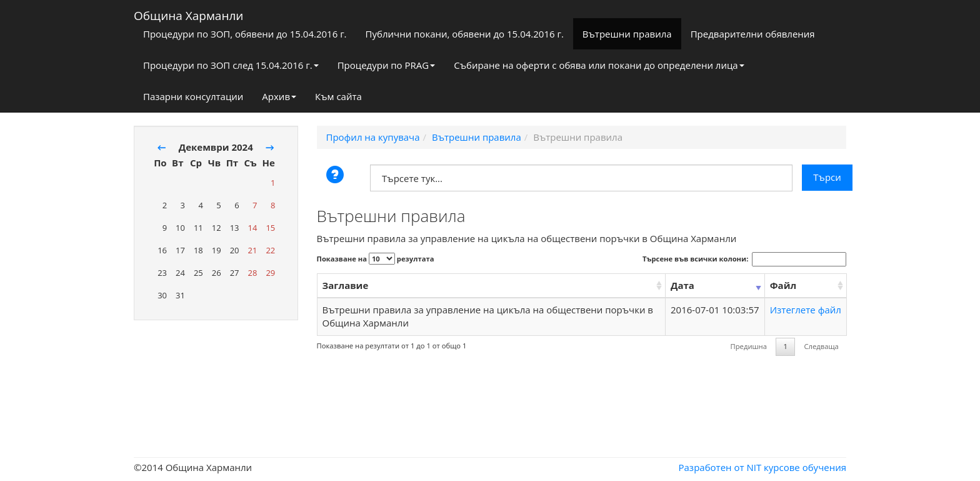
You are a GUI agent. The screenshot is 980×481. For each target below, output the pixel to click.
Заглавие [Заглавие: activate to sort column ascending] (346, 285)
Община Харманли (188, 13)
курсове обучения (805, 467)
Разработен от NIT (720, 467)
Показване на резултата (376, 259)
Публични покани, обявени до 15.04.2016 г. (465, 34)
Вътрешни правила (627, 34)
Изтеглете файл (806, 310)
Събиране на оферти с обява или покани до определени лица (599, 65)
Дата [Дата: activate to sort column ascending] (682, 285)
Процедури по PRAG (387, 65)
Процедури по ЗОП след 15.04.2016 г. (231, 65)
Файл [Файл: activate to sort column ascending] (783, 285)
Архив (279, 96)
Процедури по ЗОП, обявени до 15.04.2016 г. (245, 34)
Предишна (749, 346)
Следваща (821, 346)
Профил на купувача (373, 137)
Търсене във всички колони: (744, 259)
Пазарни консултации (193, 96)
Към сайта (338, 96)
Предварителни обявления (753, 34)
